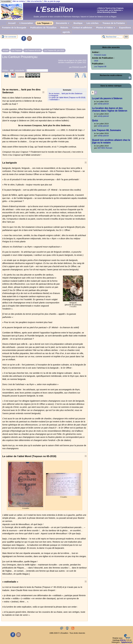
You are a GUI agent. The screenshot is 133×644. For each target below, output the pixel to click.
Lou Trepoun (44, 23)
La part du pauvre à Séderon (107, 98)
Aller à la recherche (34, 1)
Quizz (95, 120)
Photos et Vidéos (106, 28)
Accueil (12, 23)
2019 (96, 61)
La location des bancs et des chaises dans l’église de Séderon (110, 109)
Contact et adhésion (82, 28)
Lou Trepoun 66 (100, 67)
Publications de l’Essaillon (43, 28)
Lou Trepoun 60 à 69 (33, 50)
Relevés (64, 28)
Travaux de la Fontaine (114, 23)
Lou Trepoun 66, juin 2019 (54, 50)
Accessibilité (6, 1)
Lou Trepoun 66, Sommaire (106, 130)
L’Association (26, 23)
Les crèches (92, 23)
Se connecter (11, 37)
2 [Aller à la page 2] (96, 92)
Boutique (78, 23)
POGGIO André (78, 67)
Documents (63, 23)
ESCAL (123, 640)
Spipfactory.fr (127, 642)
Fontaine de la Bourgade (14, 28)
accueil (6, 50)
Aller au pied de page (52, 1)
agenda (66, 32)
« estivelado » (54, 100)
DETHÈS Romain (105, 148)
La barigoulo (54, 96)
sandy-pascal (103, 104)
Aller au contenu (19, 1)
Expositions (125, 28)
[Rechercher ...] (112, 37)
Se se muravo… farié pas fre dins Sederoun (66, 94)
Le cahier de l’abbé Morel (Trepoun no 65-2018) (67, 98)
